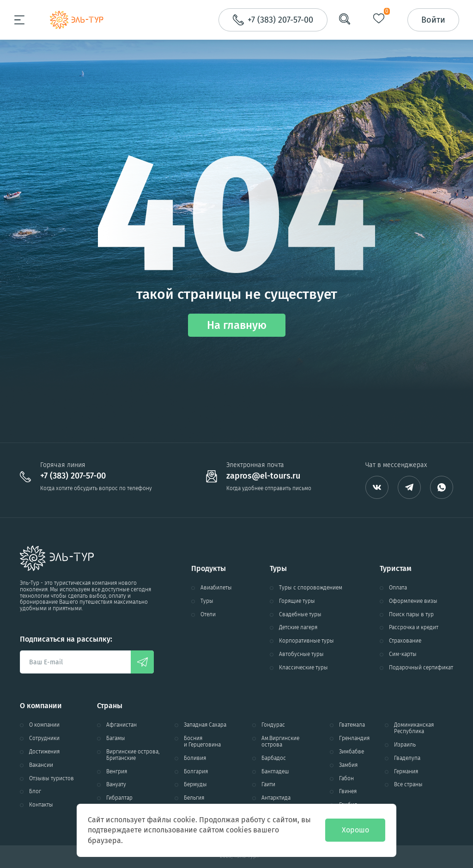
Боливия (195, 758)
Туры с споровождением (311, 588)
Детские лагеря (298, 628)
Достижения (44, 752)
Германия (406, 772)
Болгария (196, 772)
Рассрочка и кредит (414, 628)
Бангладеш (275, 772)
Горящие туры (297, 601)
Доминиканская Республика (414, 728)
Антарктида (276, 798)
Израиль (405, 745)
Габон (346, 779)
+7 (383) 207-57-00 (73, 476)
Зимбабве (352, 752)
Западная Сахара (205, 725)
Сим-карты (403, 654)
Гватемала (352, 725)
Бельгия (194, 798)
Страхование (405, 641)
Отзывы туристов (52, 779)
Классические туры (303, 668)
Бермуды (195, 785)
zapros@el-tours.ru (263, 476)
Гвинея (348, 792)
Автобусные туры (301, 654)
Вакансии (41, 765)
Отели (208, 615)
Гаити (268, 785)
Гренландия (354, 738)
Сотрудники (44, 738)
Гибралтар (119, 798)
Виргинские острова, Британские (133, 755)
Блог (35, 792)
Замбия (348, 765)
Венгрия (117, 772)
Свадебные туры (300, 615)
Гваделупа (407, 758)
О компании (44, 725)
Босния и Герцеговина (202, 742)
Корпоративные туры (306, 641)
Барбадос (274, 758)
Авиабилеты (216, 588)
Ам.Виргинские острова (280, 742)
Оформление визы (413, 601)
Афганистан (121, 725)
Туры (207, 601)
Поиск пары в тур (411, 615)
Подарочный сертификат (421, 668)
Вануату (116, 785)
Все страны (408, 785)
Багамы (116, 738)
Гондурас (273, 725)
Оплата (398, 588)
